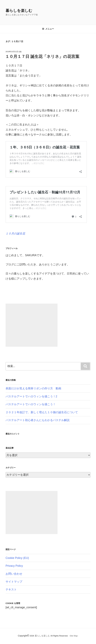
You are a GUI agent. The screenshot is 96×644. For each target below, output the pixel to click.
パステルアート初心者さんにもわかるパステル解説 (38, 420)
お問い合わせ (14, 574)
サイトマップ (14, 582)
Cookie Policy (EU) (17, 558)
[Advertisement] (32, 325)
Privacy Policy (14, 566)
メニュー (48, 29)
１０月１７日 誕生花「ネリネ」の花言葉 (42, 57)
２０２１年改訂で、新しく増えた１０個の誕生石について (42, 412)
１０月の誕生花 (15, 234)
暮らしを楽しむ (19, 11)
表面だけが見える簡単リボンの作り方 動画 (33, 388)
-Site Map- (74, 636)
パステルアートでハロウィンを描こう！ (31, 404)
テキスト (11, 589)
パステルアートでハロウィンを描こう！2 (31, 396)
